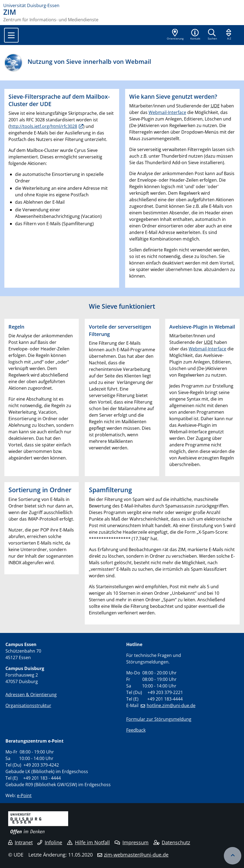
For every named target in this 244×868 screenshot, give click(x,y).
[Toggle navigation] (11, 35)
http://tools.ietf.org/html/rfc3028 (43, 126)
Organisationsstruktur (28, 705)
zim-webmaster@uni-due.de (136, 855)
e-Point (24, 795)
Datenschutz (172, 842)
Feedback (136, 730)
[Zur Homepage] (122, 5)
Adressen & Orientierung (31, 695)
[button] (195, 35)
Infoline (50, 842)
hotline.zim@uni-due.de (171, 705)
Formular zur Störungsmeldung (159, 719)
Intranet (20, 842)
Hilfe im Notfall (88, 842)
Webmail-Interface (167, 112)
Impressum (132, 842)
